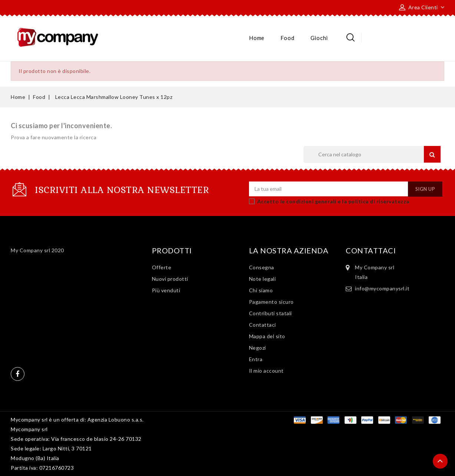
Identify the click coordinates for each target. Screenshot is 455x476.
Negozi (258, 348)
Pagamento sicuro (271, 302)
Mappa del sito (267, 336)
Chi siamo (261, 290)
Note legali (263, 279)
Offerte (162, 267)
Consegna (262, 267)
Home (257, 38)
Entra (256, 359)
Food (287, 38)
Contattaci (263, 325)
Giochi (319, 38)
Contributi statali (270, 313)
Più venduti (166, 290)
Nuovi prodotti (170, 279)
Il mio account (266, 371)
